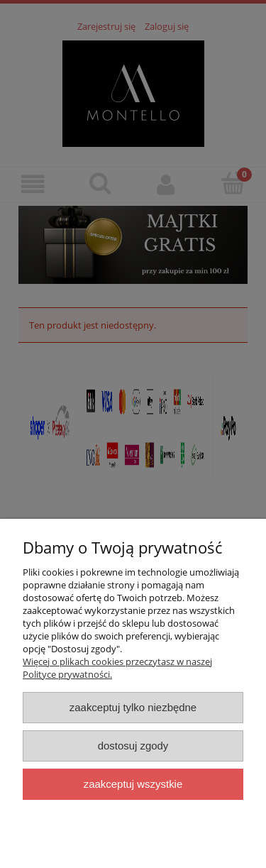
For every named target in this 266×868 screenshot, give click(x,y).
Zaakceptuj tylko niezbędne (133, 707)
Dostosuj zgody (133, 746)
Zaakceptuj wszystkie (133, 784)
